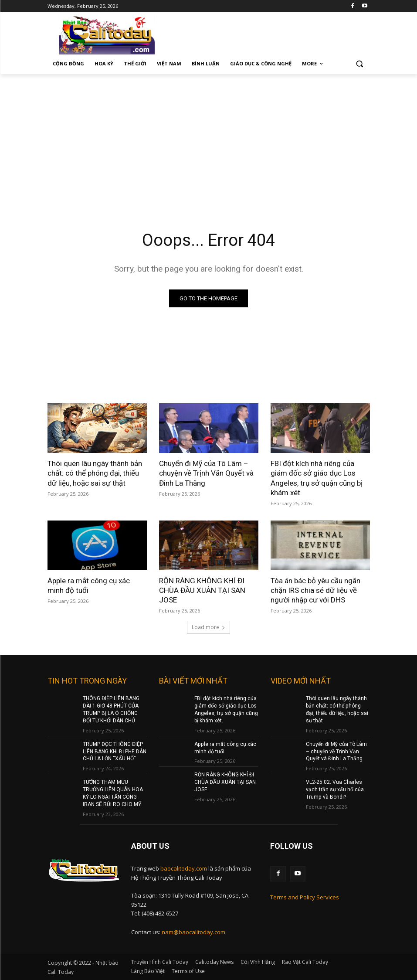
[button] (360, 64)
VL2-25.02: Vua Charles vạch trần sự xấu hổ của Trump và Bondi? (335, 789)
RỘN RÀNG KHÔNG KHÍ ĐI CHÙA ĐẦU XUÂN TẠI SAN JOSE (202, 590)
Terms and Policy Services (305, 897)
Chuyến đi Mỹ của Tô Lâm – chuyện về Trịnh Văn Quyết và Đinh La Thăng (206, 473)
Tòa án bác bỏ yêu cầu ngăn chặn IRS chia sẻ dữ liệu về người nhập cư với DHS (315, 590)
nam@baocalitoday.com (193, 932)
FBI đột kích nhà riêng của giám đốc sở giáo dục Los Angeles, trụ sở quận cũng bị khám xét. (317, 478)
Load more (208, 627)
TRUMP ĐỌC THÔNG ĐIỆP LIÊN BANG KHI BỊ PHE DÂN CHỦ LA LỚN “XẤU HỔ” (115, 751)
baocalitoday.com (184, 868)
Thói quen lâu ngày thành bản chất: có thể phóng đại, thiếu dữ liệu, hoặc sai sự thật (95, 473)
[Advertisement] (208, 140)
